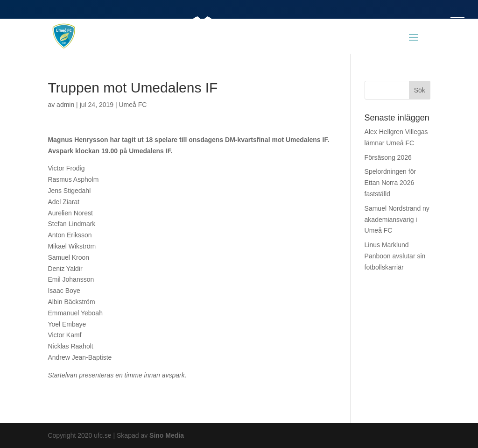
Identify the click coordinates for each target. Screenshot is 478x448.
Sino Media (167, 435)
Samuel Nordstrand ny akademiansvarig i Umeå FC (397, 220)
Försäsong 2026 (388, 157)
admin (65, 105)
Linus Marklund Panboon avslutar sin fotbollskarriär (395, 256)
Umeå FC (133, 105)
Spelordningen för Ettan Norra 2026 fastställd (390, 183)
